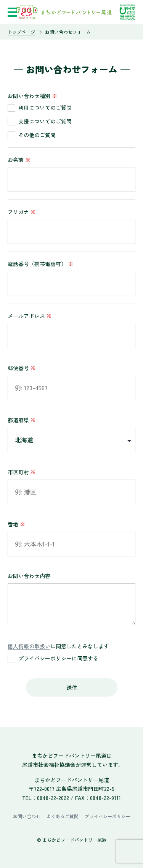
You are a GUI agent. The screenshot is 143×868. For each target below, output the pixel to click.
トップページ (21, 32)
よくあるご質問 (63, 816)
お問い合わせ (27, 816)
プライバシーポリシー (108, 816)
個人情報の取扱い (29, 646)
